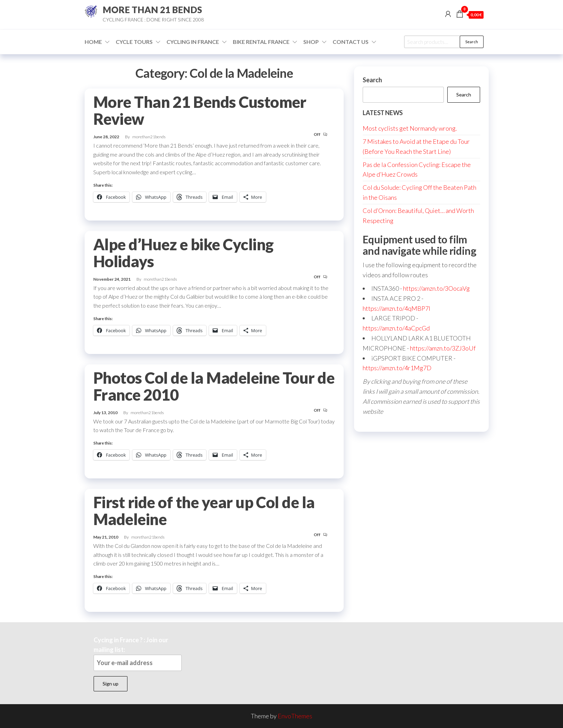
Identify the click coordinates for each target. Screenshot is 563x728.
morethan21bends (149, 137)
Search (472, 42)
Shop (311, 42)
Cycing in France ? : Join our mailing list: (138, 654)
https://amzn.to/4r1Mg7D (397, 368)
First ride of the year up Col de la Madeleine (204, 511)
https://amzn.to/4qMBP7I (397, 308)
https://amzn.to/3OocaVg (436, 288)
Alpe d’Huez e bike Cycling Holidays (183, 253)
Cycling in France (193, 42)
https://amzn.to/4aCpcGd (396, 328)
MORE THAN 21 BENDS (152, 10)
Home (93, 42)
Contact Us (351, 42)
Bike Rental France (261, 42)
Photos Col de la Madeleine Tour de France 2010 (214, 386)
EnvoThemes (295, 716)
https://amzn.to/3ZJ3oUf (443, 348)
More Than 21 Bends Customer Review (200, 110)
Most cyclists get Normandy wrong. (410, 128)
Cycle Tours (134, 42)
